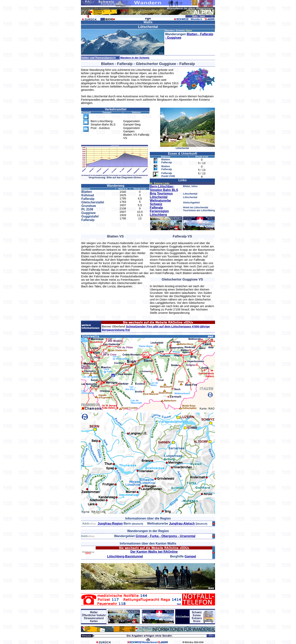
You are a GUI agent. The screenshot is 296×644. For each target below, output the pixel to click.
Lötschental (159, 197)
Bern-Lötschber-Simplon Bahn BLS (164, 188)
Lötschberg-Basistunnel (125, 556)
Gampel (190, 556)
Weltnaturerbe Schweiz (160, 202)
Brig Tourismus (161, 193)
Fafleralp (156, 208)
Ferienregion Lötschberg (159, 213)
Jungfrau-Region (110, 524)
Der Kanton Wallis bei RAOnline (154, 552)
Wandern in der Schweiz (135, 58)
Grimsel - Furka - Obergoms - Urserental (166, 536)
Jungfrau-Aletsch (182, 524)
